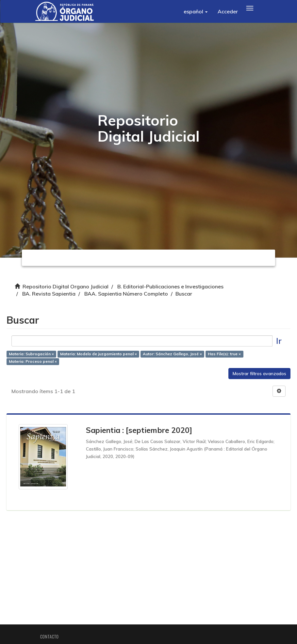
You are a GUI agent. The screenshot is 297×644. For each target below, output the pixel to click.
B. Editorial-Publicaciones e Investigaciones (170, 286)
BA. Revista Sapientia (49, 294)
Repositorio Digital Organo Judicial (66, 286)
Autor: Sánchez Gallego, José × (174, 355)
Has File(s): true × (226, 355)
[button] (196, 11)
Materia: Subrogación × (33, 355)
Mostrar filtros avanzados (258, 375)
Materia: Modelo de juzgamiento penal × (100, 355)
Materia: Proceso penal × (34, 363)
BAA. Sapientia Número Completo (126, 294)
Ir (277, 342)
